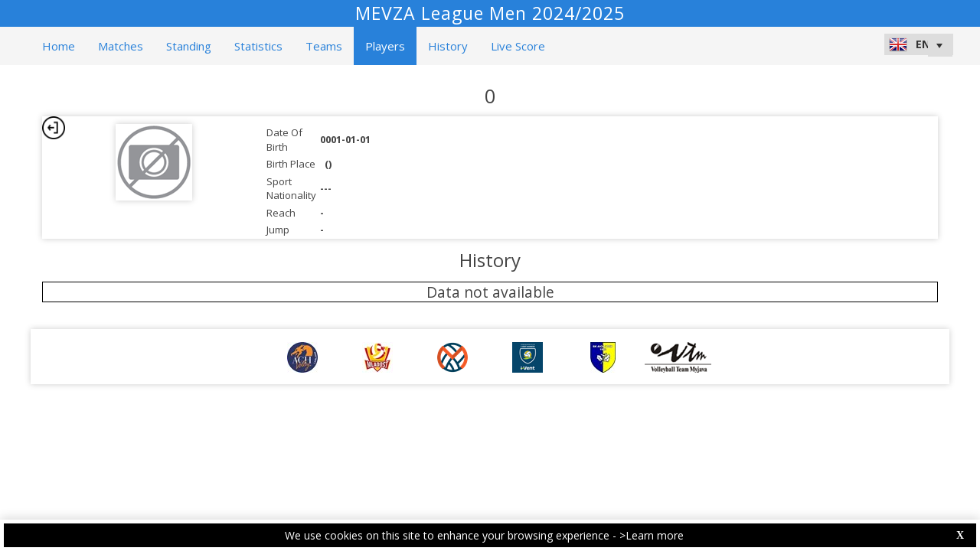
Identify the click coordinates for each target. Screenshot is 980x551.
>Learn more (652, 535)
